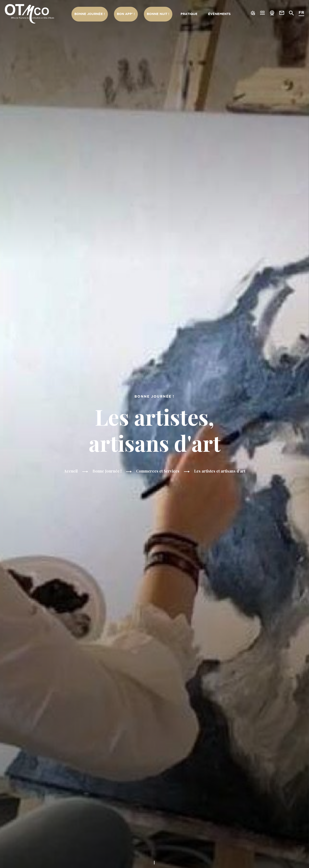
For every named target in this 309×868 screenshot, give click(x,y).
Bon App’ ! (126, 14)
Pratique (189, 14)
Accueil (70, 471)
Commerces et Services (158, 471)
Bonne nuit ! (158, 14)
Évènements (219, 14)
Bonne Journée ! (90, 14)
